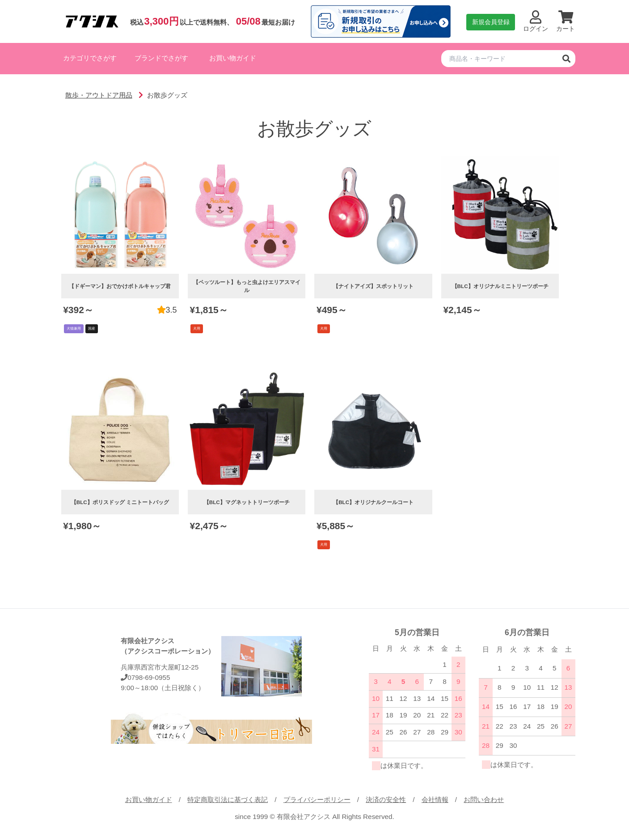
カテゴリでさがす (90, 58)
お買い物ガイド (233, 58)
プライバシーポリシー (317, 800)
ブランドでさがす (161, 58)
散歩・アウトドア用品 (99, 95)
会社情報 (435, 800)
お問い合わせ (484, 800)
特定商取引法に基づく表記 (228, 800)
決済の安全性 (386, 800)
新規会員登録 (491, 22)
